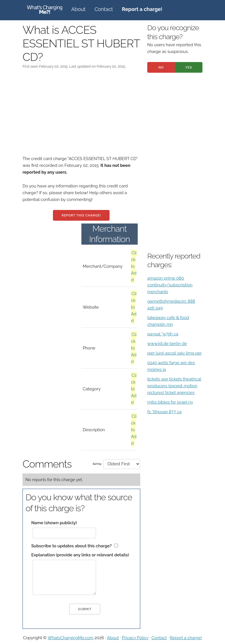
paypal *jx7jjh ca (163, 334)
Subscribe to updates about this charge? (72, 546)
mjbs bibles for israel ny (170, 402)
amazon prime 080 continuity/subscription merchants (170, 285)
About (78, 9)
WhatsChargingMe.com (71, 638)
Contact (104, 9)
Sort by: (97, 464)
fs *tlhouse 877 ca (164, 412)
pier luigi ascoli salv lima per (175, 353)
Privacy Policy (135, 638)
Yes (189, 68)
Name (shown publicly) (54, 523)
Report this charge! (81, 215)
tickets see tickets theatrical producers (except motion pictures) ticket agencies (174, 386)
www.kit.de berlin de (167, 344)
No (161, 68)
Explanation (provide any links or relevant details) (80, 555)
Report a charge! (186, 638)
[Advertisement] (81, 116)
